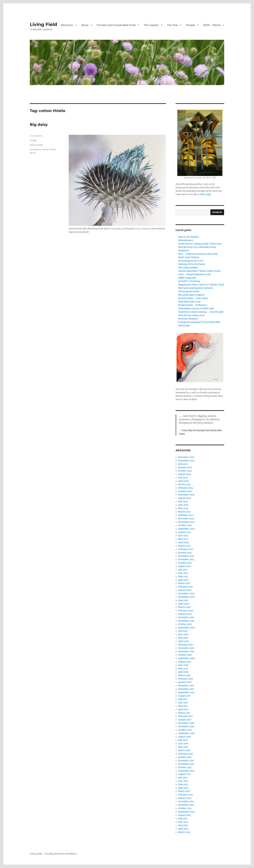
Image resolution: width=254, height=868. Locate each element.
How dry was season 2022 (192, 315)
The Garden (151, 25)
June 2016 (183, 744)
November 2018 (186, 652)
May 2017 (183, 706)
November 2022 (186, 522)
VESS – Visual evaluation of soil (194, 274)
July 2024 (183, 478)
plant (33, 145)
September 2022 (187, 529)
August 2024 (185, 474)
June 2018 (183, 665)
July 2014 (183, 819)
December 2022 (186, 519)
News (85, 25)
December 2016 (186, 723)
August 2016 (185, 737)
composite (35, 149)
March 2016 (184, 750)
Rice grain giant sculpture (191, 295)
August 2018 (185, 662)
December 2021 (186, 556)
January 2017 (185, 720)
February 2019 (186, 645)
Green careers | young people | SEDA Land (200, 244)
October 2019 (185, 624)
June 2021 (183, 573)
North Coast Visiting (189, 257)
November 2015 (186, 764)
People (190, 25)
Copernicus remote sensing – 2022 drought (201, 312)
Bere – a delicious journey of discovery (198, 254)
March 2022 (184, 546)
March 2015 (184, 791)
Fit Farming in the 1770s (191, 261)
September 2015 (186, 771)
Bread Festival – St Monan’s (193, 305)
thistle (40, 145)
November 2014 (186, 805)
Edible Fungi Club (187, 278)
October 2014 (185, 808)
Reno (194, 399)
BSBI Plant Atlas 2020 (189, 302)
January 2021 (185, 590)
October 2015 (185, 767)
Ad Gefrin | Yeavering (189, 281)
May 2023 (183, 508)
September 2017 (186, 692)
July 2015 (183, 778)
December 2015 (186, 761)
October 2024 (185, 471)
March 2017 (184, 713)
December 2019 (186, 617)
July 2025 (183, 464)
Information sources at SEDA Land (196, 309)
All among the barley (189, 291)
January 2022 (185, 553)
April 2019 (183, 641)
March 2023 (184, 512)
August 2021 (185, 566)
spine (33, 153)
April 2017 (183, 709)
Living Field (43, 24)
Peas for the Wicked (188, 237)
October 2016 (185, 730)
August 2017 (185, 696)
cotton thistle (49, 149)
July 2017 (183, 699)
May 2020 (183, 600)
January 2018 (185, 682)
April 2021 (183, 580)
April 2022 (184, 542)
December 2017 (186, 686)
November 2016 (186, 727)
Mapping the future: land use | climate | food (201, 285)
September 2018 (186, 658)
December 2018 (186, 648)
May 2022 (183, 539)
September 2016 (187, 733)
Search (217, 212)
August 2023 (185, 498)
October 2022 (185, 525)
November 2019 (186, 621)
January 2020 (185, 614)
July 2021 (183, 570)
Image (33, 140)
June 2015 (183, 781)
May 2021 (183, 577)
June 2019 (183, 634)
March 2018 (184, 675)
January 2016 (185, 757)
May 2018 (183, 669)
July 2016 (183, 740)
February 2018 (185, 679)
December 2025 (186, 457)
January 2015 (185, 798)
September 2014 (186, 812)
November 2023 (186, 495)
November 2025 (186, 461)
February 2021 (185, 587)
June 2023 (183, 505)
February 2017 (185, 716)
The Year (172, 25)
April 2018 (183, 672)
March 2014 (184, 832)
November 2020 (186, 597)
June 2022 (183, 536)
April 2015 (183, 788)
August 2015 (185, 774)
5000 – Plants (212, 25)
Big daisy (39, 125)
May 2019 (183, 638)
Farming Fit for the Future (192, 264)
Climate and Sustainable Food (116, 25)
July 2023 (183, 502)
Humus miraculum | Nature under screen (199, 271)
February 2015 (185, 795)
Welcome (67, 25)
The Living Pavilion (188, 268)
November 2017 (186, 689)
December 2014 (186, 802)
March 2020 (184, 607)
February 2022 (186, 549)
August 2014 (185, 815)
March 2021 (184, 583)
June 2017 (183, 703)
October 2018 (185, 655)
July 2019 (183, 631)
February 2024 (186, 488)
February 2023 (186, 515)
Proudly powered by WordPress (61, 854)
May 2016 (183, 747)
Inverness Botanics (188, 319)
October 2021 (185, 563)
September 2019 (187, 628)
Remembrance (186, 240)
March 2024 (184, 484)
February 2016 (186, 754)
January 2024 (185, 491)
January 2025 (185, 467)
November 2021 (186, 559)
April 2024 (184, 481)
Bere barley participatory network (195, 288)
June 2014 (183, 822)
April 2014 (183, 829)
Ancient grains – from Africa (193, 298)
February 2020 (186, 611)
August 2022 (185, 532)
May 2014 (183, 825)
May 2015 (183, 784)
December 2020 (186, 594)
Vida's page (205, 194)
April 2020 (184, 604)
